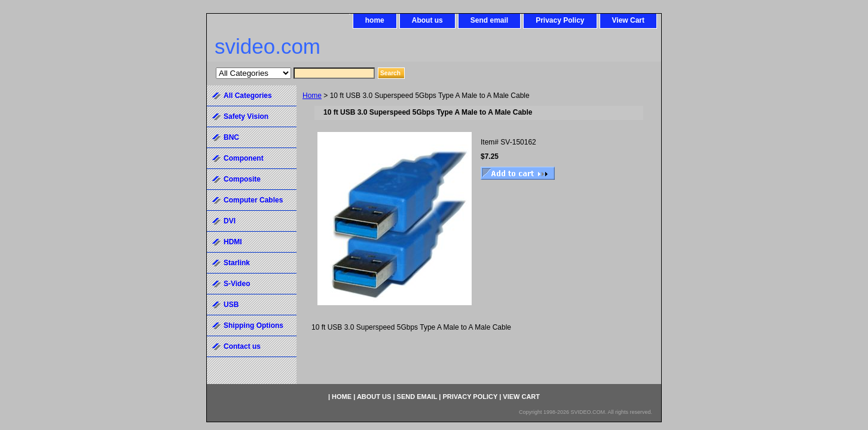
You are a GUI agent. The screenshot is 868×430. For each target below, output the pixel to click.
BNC (231, 137)
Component (244, 158)
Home (312, 96)
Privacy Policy (560, 20)
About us (427, 20)
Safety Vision (246, 116)
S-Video (237, 284)
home (375, 20)
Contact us (242, 346)
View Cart (628, 20)
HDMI (233, 242)
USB (231, 305)
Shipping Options (253, 325)
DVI (230, 221)
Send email (489, 20)
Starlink (237, 263)
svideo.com (268, 46)
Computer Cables (253, 200)
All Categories (248, 96)
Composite (242, 179)
